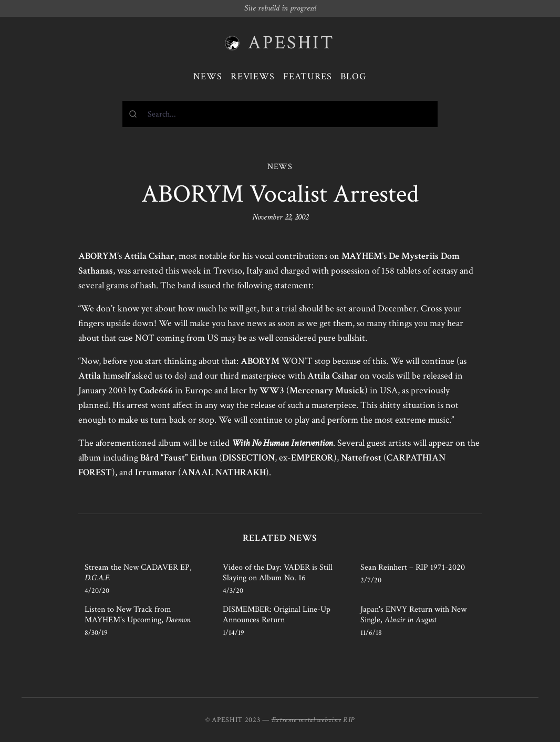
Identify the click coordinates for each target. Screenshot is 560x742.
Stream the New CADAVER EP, (138, 573)
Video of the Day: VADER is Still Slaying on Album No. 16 (278, 573)
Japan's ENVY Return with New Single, (413, 615)
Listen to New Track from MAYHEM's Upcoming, (138, 615)
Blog (354, 76)
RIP (349, 720)
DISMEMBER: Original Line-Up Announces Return (277, 615)
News (208, 76)
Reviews (253, 76)
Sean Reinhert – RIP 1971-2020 (413, 567)
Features (308, 76)
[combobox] (280, 114)
